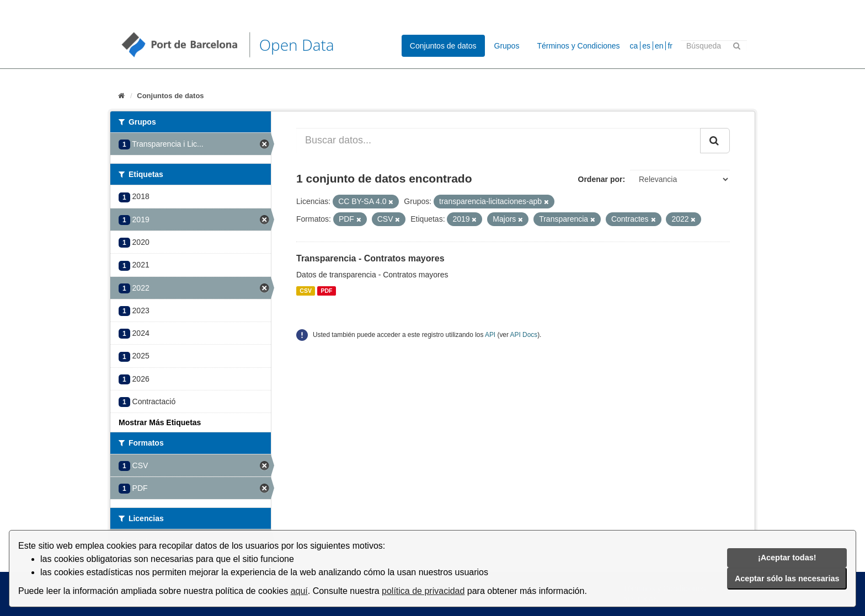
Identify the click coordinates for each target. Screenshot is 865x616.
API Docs (524, 335)
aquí (299, 591)
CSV (306, 291)
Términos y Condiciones (578, 46)
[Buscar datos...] (498, 141)
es (646, 46)
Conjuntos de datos (443, 46)
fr (670, 46)
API (490, 335)
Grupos (507, 46)
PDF (326, 291)
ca (634, 46)
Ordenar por (600, 179)
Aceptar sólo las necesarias (787, 578)
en (659, 46)
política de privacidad (423, 591)
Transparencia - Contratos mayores (370, 258)
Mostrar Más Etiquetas (160, 422)
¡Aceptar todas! (787, 558)
